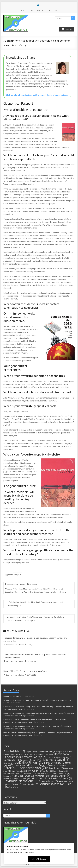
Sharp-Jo (18, 574)
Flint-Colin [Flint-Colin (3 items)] (34, 771)
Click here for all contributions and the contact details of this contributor (37, 95)
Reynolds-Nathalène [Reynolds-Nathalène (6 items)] (21, 781)
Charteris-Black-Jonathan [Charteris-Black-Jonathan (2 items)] (59, 757)
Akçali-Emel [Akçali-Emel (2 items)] (32, 751)
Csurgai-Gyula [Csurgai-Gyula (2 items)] (11, 763)
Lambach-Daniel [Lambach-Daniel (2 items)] (60, 773)
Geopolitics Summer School (14, 696)
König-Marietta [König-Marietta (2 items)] (43, 773)
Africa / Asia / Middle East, (23, 589)
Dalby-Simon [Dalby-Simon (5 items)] (30, 762)
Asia (35, 589)
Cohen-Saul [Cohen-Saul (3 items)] (12, 760)
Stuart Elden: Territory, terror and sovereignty (25, 671)
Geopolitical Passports (43, 592)
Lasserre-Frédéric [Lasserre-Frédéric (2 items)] (13, 776)
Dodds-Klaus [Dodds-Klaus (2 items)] (21, 765)
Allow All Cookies (39, 859)
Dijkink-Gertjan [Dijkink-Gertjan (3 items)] (52, 763)
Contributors (25, 11)
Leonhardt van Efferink (16, 585)
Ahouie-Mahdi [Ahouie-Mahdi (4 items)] (14, 751)
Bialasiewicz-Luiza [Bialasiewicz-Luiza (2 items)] (16, 754)
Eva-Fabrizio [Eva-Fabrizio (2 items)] (19, 771)
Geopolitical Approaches (24, 592)
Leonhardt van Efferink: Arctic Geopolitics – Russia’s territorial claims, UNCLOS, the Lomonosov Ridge (36, 619)
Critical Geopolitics (50, 589)
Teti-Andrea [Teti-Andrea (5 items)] (44, 784)
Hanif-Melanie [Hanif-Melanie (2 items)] (60, 771)
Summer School (54, 11)
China (40, 589)
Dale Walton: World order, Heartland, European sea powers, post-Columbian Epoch (35, 604)
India (54, 592)
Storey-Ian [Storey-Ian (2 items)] (28, 784)
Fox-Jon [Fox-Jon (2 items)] (47, 771)
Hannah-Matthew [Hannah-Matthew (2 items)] (13, 773)
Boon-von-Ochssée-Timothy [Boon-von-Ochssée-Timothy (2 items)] (39, 754)
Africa (10, 589)
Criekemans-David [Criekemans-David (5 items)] (54, 760)
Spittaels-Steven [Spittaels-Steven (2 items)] (12, 784)
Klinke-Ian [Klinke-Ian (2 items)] (28, 773)
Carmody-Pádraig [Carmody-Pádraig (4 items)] (33, 757)
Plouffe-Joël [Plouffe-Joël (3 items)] (42, 778)
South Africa (61, 592)
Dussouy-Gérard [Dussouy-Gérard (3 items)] (39, 765)
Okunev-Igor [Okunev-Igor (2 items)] (26, 778)
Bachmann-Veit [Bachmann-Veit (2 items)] (47, 751)
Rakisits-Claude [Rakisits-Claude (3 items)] (61, 778)
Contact (45, 11)
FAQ (39, 11)
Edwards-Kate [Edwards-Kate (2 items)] (58, 765)
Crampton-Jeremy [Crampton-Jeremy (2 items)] (30, 760)
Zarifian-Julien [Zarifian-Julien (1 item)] (13, 787)
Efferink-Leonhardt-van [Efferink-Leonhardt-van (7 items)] (25, 768)
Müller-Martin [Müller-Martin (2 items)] (11, 778)
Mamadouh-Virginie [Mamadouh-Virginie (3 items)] (35, 776)
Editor (33, 11)
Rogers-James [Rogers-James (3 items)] (48, 781)
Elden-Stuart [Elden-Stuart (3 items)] (55, 768)
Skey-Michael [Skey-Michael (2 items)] (65, 781)
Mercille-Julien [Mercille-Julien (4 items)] (59, 776)
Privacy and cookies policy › (24, 853)
